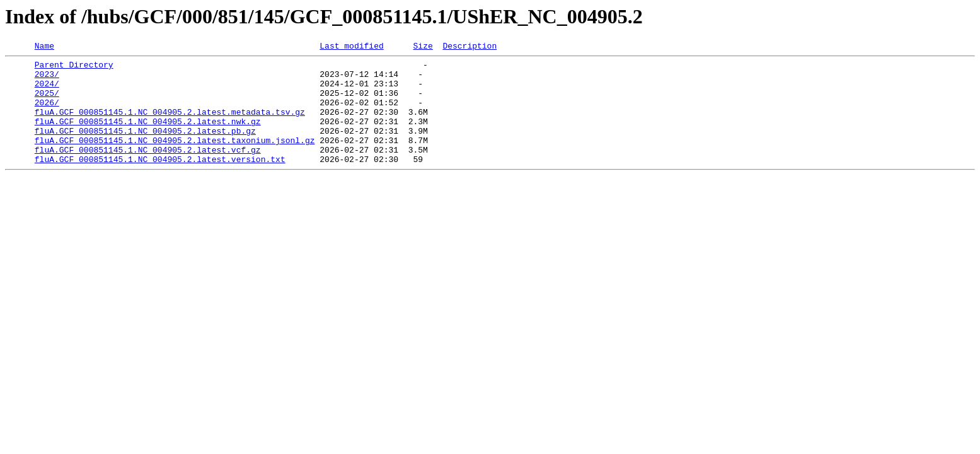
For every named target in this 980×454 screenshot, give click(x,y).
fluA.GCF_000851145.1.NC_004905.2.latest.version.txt (160, 182)
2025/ (47, 102)
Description (470, 47)
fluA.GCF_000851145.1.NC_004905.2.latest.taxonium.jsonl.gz (175, 159)
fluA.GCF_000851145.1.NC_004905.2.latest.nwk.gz (148, 136)
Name (44, 47)
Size (423, 47)
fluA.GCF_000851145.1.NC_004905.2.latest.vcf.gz (148, 170)
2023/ (47, 79)
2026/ (47, 113)
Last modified (351, 47)
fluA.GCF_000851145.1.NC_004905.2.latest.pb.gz (145, 148)
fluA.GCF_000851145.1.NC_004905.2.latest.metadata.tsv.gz (170, 125)
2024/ (47, 91)
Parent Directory (74, 68)
